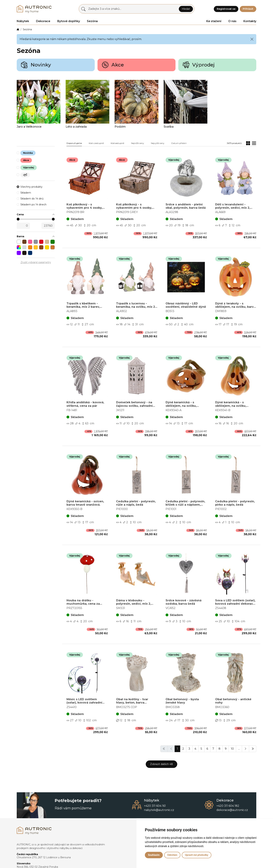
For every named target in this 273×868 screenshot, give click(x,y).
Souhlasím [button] (154, 855)
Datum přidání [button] (179, 143)
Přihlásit (248, 9)
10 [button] (232, 749)
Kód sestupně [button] (117, 143)
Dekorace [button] (43, 21)
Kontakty (250, 21)
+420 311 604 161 (155, 806)
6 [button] (207, 749)
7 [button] (213, 749)
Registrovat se (226, 9)
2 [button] (183, 749)
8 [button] (219, 749)
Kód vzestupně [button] (96, 143)
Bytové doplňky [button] (69, 21)
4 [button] (195, 749)
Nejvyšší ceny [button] (158, 143)
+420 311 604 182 (228, 806)
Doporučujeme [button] (74, 143)
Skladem (26, 193)
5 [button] (201, 749)
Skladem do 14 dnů (32, 199)
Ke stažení (214, 21)
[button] (36, 215)
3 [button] (189, 749)
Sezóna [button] (92, 21)
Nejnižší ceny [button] (138, 143)
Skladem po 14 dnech (33, 205)
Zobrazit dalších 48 (161, 764)
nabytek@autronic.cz (159, 810)
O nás (232, 21)
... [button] (239, 749)
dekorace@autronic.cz (232, 810)
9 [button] (226, 749)
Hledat (186, 9)
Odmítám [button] (172, 855)
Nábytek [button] (23, 21)
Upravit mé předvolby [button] (196, 855)
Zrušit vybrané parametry (36, 262)
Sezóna (27, 29)
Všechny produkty (31, 187)
